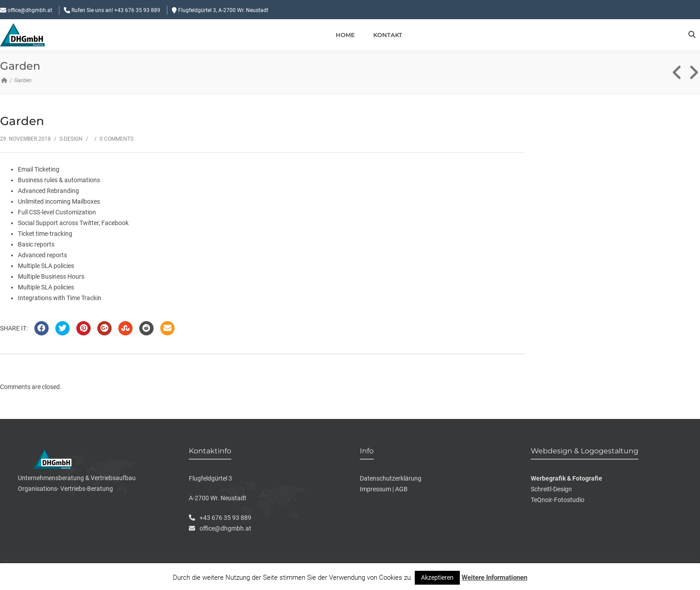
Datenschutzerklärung (391, 478)
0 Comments (117, 139)
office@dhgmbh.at (30, 10)
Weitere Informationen (494, 577)
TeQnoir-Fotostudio (558, 500)
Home (345, 35)
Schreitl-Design (551, 489)
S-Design (71, 139)
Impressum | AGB (384, 489)
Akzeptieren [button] (437, 577)
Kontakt (388, 35)
